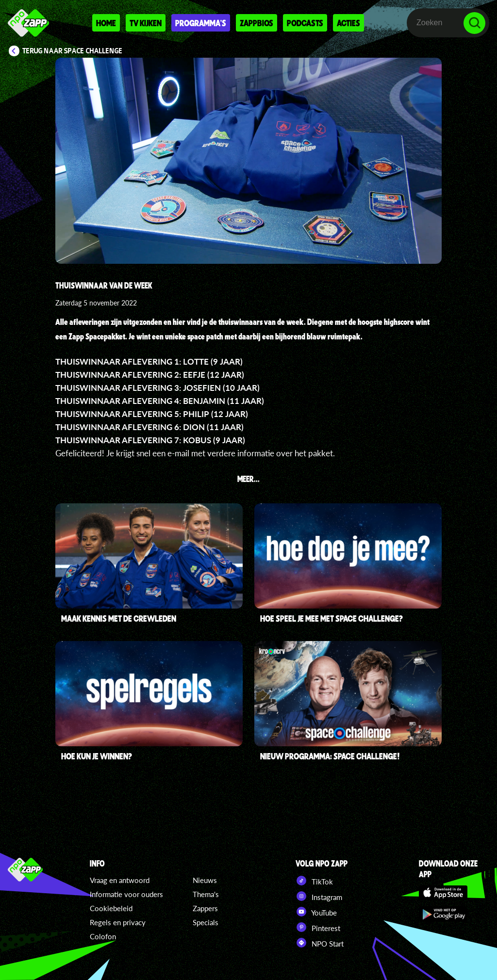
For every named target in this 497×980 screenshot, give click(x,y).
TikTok (314, 881)
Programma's (201, 23)
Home (106, 23)
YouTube (316, 912)
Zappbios (257, 23)
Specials (206, 922)
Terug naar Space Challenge (73, 51)
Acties (348, 23)
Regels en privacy (118, 922)
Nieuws (205, 880)
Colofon (103, 936)
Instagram (319, 896)
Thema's (206, 894)
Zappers (205, 908)
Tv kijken (146, 23)
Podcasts (305, 23)
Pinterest (318, 927)
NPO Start (320, 943)
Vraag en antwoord (120, 880)
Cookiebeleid (111, 908)
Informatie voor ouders (126, 894)
